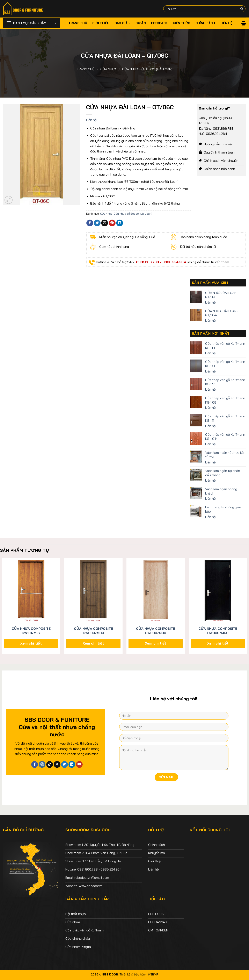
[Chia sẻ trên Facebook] (90, 223)
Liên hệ (226, 23)
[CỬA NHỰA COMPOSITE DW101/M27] (31, 591)
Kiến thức (182, 23)
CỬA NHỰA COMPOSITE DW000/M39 (156, 631)
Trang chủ (78, 23)
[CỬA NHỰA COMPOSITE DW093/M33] (93, 591)
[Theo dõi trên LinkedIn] (72, 765)
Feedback (159, 23)
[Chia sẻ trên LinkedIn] (120, 223)
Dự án (141, 23)
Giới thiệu (101, 23)
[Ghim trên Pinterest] (112, 223)
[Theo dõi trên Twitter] (64, 765)
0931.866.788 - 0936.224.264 (160, 262)
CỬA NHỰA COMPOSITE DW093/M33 (93, 631)
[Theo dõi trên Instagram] (42, 765)
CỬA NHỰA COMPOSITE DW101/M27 (31, 631)
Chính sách (205, 23)
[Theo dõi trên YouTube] (79, 765)
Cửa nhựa (108, 69)
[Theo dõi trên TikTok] (50, 765)
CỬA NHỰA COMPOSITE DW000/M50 (218, 631)
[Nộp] (242, 9)
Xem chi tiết (31, 643)
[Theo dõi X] (57, 765)
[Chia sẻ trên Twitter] (97, 223)
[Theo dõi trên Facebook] (35, 765)
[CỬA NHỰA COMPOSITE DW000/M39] (156, 591)
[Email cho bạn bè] (105, 223)
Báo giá (123, 23)
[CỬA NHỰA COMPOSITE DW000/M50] (218, 591)
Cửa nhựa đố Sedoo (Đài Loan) (147, 69)
